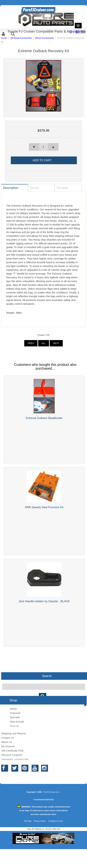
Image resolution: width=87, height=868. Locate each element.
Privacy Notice (40, 821)
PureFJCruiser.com (51, 792)
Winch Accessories (45, 38)
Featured (15, 713)
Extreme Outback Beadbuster (44, 418)
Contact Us (8, 738)
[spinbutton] (43, 147)
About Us (7, 742)
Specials (15, 717)
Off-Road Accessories (21, 38)
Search (47, 676)
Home (4, 38)
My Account (8, 746)
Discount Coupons (12, 755)
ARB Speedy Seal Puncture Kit (44, 507)
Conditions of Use (56, 821)
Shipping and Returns (14, 733)
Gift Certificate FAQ (12, 751)
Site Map (28, 821)
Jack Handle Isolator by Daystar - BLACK (44, 601)
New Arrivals (17, 722)
